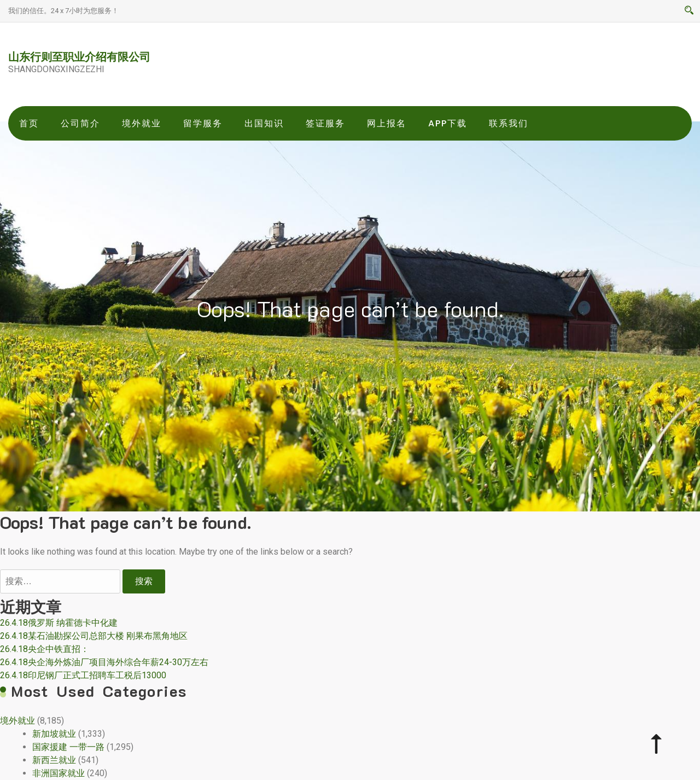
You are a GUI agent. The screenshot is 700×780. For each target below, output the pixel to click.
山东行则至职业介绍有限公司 (79, 56)
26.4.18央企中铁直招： (45, 649)
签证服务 (325, 123)
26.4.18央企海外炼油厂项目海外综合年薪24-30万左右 (104, 662)
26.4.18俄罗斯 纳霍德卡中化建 (59, 623)
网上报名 (387, 123)
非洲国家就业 (59, 773)
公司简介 (80, 123)
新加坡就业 (54, 734)
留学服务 (203, 123)
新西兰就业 (54, 760)
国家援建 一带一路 (68, 747)
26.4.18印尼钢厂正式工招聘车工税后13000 (83, 675)
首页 (29, 123)
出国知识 (264, 123)
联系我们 (509, 123)
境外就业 (142, 123)
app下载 (448, 123)
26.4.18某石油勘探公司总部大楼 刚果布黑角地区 (94, 636)
